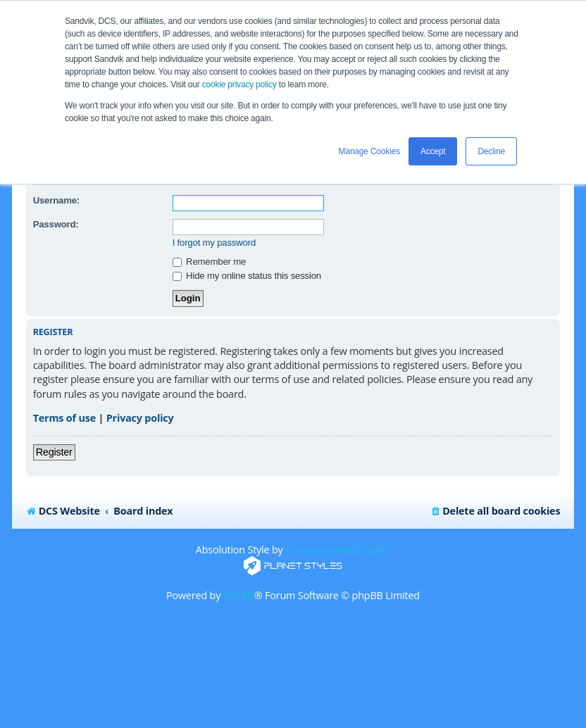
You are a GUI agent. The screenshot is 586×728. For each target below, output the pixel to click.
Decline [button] (491, 151)
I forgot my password (214, 243)
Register (54, 452)
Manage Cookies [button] (369, 151)
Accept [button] (433, 151)
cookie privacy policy (239, 84)
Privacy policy (140, 418)
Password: (56, 224)
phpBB (239, 595)
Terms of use (64, 418)
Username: (56, 200)
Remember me (209, 262)
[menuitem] (495, 511)
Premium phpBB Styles (338, 550)
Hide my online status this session (247, 276)
